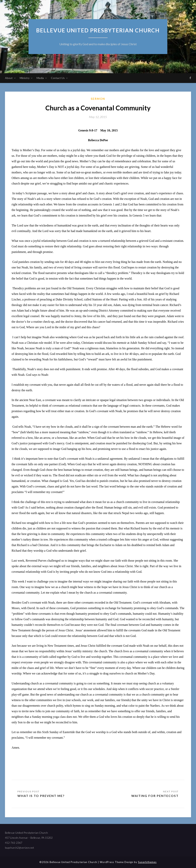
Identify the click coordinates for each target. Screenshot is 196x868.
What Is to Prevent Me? (41, 796)
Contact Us (58, 78)
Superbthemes (147, 862)
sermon (98, 99)
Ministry (25, 78)
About (9, 78)
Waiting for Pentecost (155, 796)
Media (40, 78)
